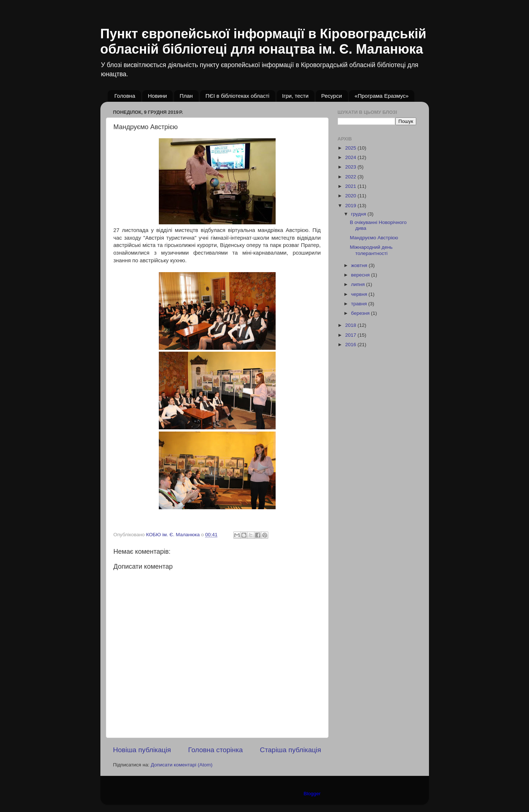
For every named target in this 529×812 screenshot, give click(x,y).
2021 (351, 186)
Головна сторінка (215, 750)
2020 (351, 196)
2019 (351, 206)
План (186, 96)
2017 (351, 335)
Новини (157, 96)
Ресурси (332, 96)
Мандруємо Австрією (374, 238)
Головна (125, 96)
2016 (351, 345)
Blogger (312, 794)
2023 (351, 167)
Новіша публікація (142, 750)
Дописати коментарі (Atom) (182, 765)
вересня (361, 275)
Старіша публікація (291, 750)
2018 (351, 325)
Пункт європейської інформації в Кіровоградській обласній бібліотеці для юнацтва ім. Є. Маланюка (263, 41)
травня (360, 304)
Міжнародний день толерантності (371, 250)
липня (359, 284)
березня (361, 313)
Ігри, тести (296, 96)
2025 (351, 148)
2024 (351, 157)
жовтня (360, 265)
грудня (359, 214)
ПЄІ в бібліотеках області (237, 96)
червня (360, 294)
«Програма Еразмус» (382, 96)
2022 (351, 177)
